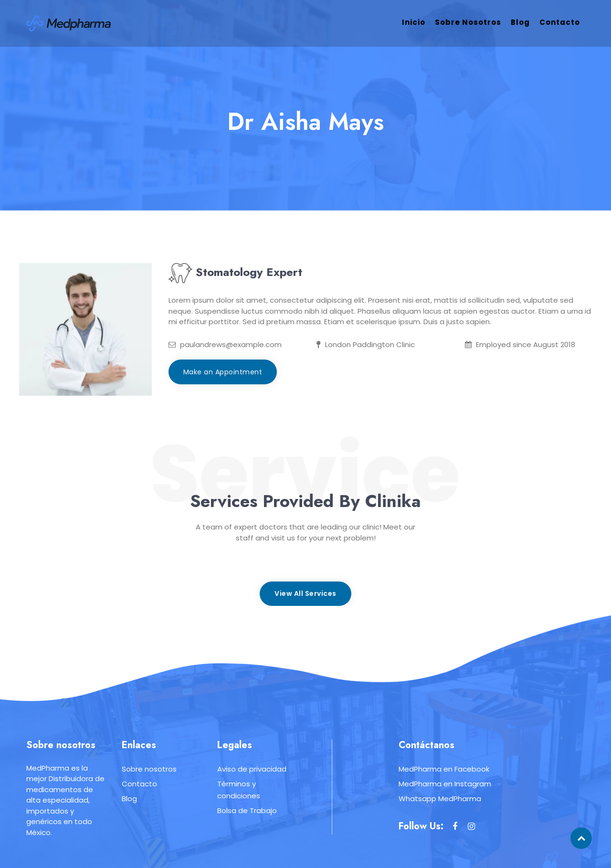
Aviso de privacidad (252, 769)
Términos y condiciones (239, 790)
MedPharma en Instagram (445, 784)
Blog (520, 22)
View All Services (305, 593)
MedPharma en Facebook (444, 769)
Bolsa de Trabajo (247, 810)
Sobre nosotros (468, 22)
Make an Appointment (223, 372)
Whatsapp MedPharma (440, 799)
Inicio (414, 22)
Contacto (560, 22)
